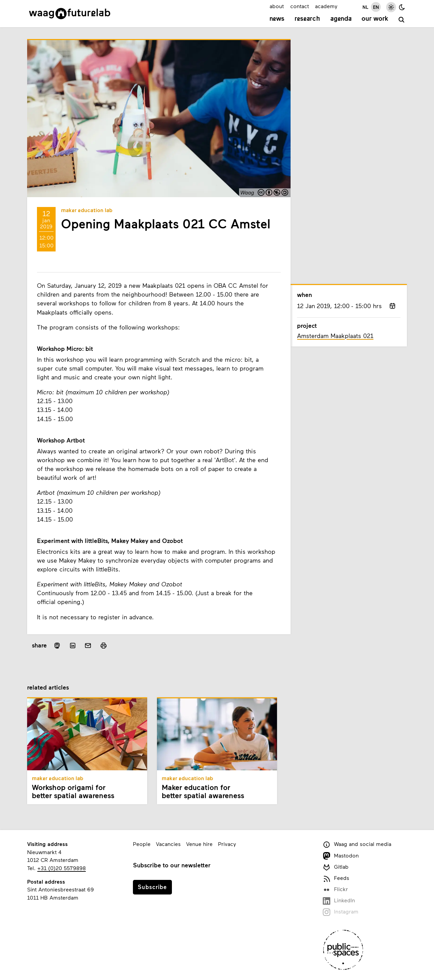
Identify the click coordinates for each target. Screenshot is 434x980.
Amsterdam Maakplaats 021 (335, 336)
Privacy (227, 844)
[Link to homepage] (70, 14)
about (277, 6)
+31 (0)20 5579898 (62, 868)
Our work (375, 19)
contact (300, 6)
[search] (402, 20)
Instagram (341, 912)
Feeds (336, 878)
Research (307, 19)
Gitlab (336, 867)
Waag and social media (357, 844)
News (277, 19)
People (142, 844)
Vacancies (168, 844)
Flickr (335, 890)
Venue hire (199, 844)
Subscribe (152, 887)
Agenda (341, 19)
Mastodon (341, 856)
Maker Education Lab (87, 211)
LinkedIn (339, 901)
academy (326, 6)
